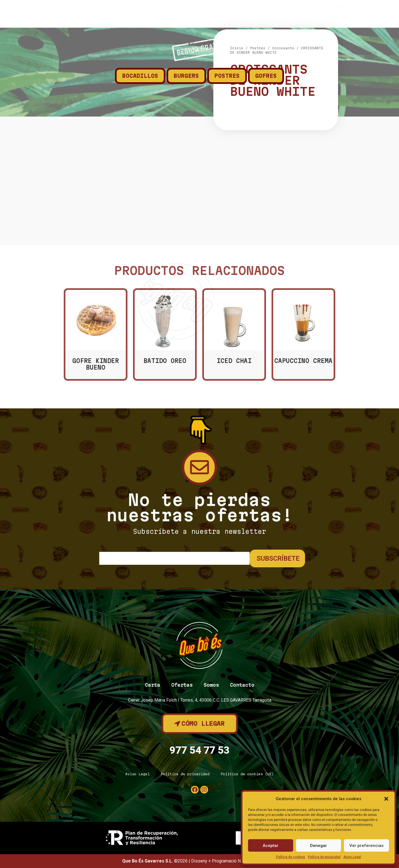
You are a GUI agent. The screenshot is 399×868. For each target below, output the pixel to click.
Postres (227, 76)
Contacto (337, 21)
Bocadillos (140, 76)
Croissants (283, 149)
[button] (386, 799)
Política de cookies (291, 857)
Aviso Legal (352, 857)
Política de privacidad (324, 857)
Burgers (186, 76)
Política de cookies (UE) (247, 774)
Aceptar (271, 846)
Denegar (319, 846)
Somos (303, 21)
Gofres (266, 76)
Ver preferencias (366, 846)
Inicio (237, 149)
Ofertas (270, 21)
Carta (238, 21)
